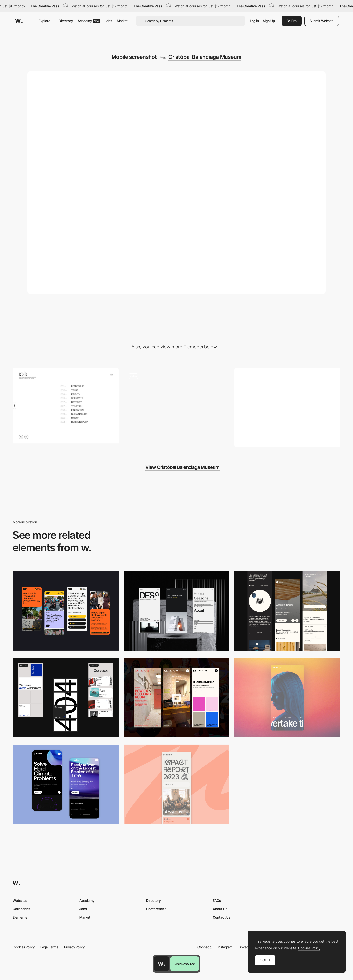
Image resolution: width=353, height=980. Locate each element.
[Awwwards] (19, 21)
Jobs (108, 21)
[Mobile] (66, 611)
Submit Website (322, 21)
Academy (89, 21)
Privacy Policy (74, 947)
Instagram (225, 947)
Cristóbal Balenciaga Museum (205, 57)
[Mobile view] (176, 698)
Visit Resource (185, 964)
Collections (21, 909)
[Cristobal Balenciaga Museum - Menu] (66, 406)
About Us (220, 909)
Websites (20, 901)
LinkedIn (245, 947)
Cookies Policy (24, 947)
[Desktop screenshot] (287, 407)
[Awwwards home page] (162, 964)
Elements (20, 917)
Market (122, 21)
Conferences (156, 909)
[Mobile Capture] (66, 784)
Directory (66, 21)
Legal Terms (49, 947)
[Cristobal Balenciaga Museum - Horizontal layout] (176, 406)
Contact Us (222, 917)
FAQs (217, 901)
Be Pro (292, 21)
